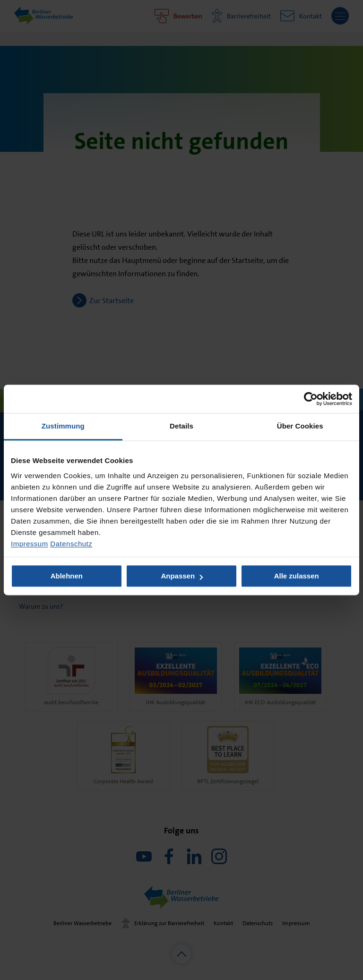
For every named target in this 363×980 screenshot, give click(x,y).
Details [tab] (181, 426)
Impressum (30, 544)
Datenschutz (71, 544)
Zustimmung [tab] (63, 426)
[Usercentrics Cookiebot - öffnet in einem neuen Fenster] (311, 399)
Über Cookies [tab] (300, 426)
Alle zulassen (297, 576)
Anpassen (182, 576)
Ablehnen (67, 576)
